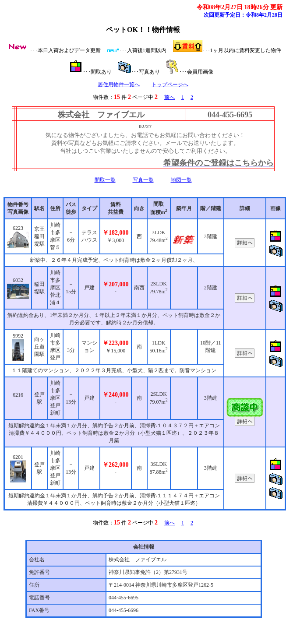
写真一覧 (143, 180)
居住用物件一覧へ (119, 84)
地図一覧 (181, 180)
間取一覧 (105, 180)
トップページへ (170, 84)
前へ (169, 97)
